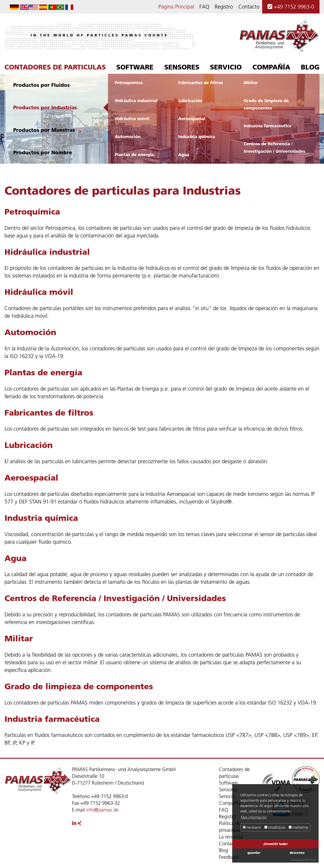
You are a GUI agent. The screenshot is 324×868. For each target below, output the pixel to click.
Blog (310, 67)
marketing (298, 827)
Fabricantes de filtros (201, 83)
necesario (252, 827)
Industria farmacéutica (268, 126)
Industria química (197, 136)
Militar (251, 83)
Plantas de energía (134, 154)
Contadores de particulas (55, 67)
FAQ (204, 7)
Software (135, 67)
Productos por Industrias (45, 107)
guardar (254, 853)
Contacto (249, 7)
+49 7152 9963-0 (291, 7)
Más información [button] (254, 817)
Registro (224, 7)
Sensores (182, 67)
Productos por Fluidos (42, 85)
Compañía (271, 67)
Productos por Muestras (44, 130)
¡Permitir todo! (276, 844)
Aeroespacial (192, 119)
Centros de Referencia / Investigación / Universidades (274, 147)
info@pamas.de (102, 810)
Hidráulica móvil (132, 119)
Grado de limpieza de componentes (266, 104)
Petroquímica (129, 83)
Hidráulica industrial (136, 101)
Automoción (128, 136)
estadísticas (275, 827)
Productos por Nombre (43, 152)
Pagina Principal (176, 7)
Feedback (229, 857)
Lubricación (190, 101)
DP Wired (310, 860)
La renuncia (231, 837)
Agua (184, 154)
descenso (297, 853)
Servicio (226, 67)
